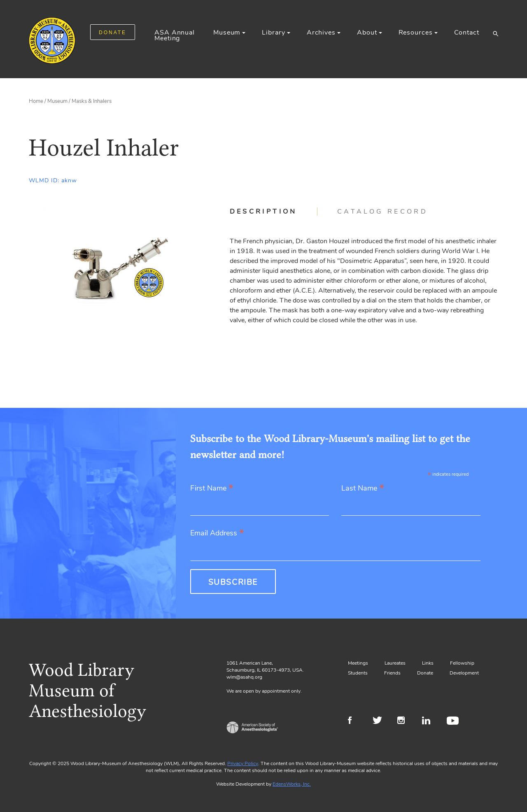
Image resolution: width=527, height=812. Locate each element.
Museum (227, 33)
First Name (212, 489)
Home (36, 101)
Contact (467, 33)
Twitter (380, 721)
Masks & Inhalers (92, 101)
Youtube (454, 721)
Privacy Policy (243, 763)
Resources (416, 33)
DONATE (113, 33)
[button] (496, 33)
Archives (321, 33)
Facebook (355, 721)
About (367, 33)
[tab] (274, 212)
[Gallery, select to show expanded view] (120, 268)
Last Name (363, 489)
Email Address (217, 534)
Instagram (405, 721)
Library (273, 33)
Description (263, 212)
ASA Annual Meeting (175, 35)
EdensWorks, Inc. (292, 784)
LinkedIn (429, 721)
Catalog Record (382, 212)
